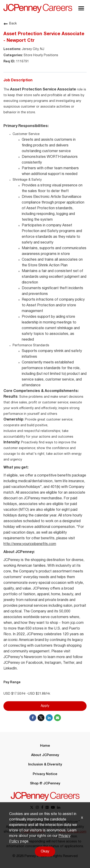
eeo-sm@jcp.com (73, 832)
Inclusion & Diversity (45, 765)
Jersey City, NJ (33, 49)
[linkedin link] (59, 808)
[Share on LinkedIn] (49, 718)
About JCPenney (45, 755)
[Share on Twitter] (41, 718)
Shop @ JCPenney (45, 783)
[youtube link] (53, 808)
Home (45, 746)
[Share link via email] (57, 718)
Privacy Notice (45, 774)
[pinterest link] (47, 808)
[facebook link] (42, 808)
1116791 (22, 62)
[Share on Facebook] (33, 718)
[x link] (32, 808)
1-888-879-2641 (33, 832)
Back (10, 24)
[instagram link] (37, 808)
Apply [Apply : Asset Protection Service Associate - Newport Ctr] (45, 706)
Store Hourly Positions (40, 55)
